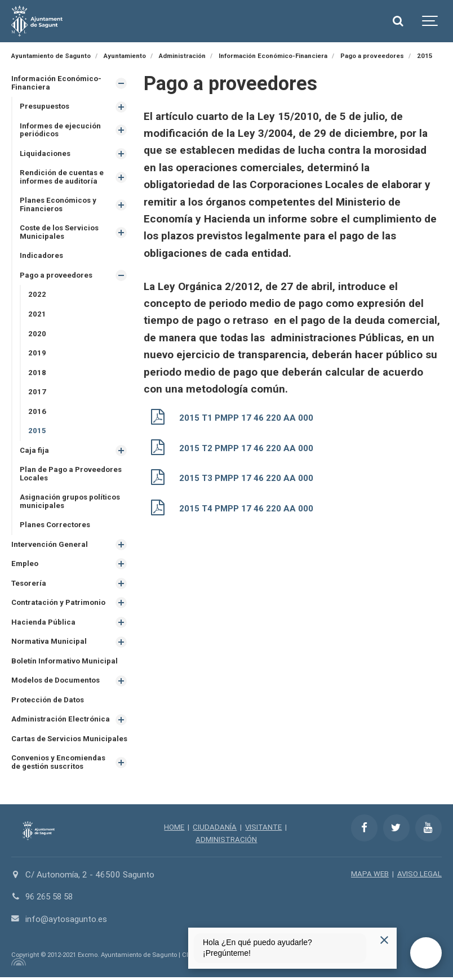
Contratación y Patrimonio (58, 605)
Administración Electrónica (61, 721)
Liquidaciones (45, 153)
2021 (37, 315)
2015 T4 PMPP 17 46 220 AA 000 (246, 507)
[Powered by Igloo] (17, 965)
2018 (37, 374)
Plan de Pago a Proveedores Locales (71, 475)
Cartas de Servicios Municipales (70, 741)
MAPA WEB (370, 876)
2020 (37, 334)
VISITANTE (263, 830)
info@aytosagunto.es (66, 921)
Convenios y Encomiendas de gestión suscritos (59, 765)
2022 (37, 295)
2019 (37, 354)
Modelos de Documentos (56, 682)
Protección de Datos (48, 702)
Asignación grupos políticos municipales (71, 503)
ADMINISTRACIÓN (226, 842)
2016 (37, 413)
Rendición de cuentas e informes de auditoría (62, 177)
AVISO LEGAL (419, 876)
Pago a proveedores (56, 276)
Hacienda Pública (43, 624)
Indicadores (42, 257)
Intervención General (50, 546)
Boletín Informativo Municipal (65, 663)
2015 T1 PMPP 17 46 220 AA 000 (246, 418)
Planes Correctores (55, 526)
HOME (174, 830)
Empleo (25, 565)
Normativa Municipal (49, 643)
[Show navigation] (430, 21)
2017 (37, 393)
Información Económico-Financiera (56, 83)
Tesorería (29, 585)
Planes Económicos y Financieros (59, 205)
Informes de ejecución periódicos (61, 130)
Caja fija (34, 451)
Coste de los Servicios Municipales (60, 233)
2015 (37, 432)
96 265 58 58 (52, 899)
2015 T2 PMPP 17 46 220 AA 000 (246, 448)
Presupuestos (45, 107)
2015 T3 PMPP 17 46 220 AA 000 (246, 477)
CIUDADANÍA (215, 830)
